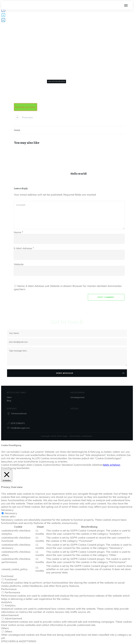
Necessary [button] (7, 510)
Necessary (11, 513)
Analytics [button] (7, 602)
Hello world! (97, 163)
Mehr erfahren (112, 465)
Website (19, 264)
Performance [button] (9, 589)
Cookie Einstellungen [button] (13, 465)
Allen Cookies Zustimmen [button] (41, 465)
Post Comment (106, 297)
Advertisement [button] (10, 615)
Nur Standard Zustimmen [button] (72, 465)
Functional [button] (7, 576)
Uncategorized (56, 81)
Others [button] (5, 628)
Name (18, 232)
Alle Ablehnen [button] (95, 465)
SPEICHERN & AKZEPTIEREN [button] (19, 641)
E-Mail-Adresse (24, 248)
